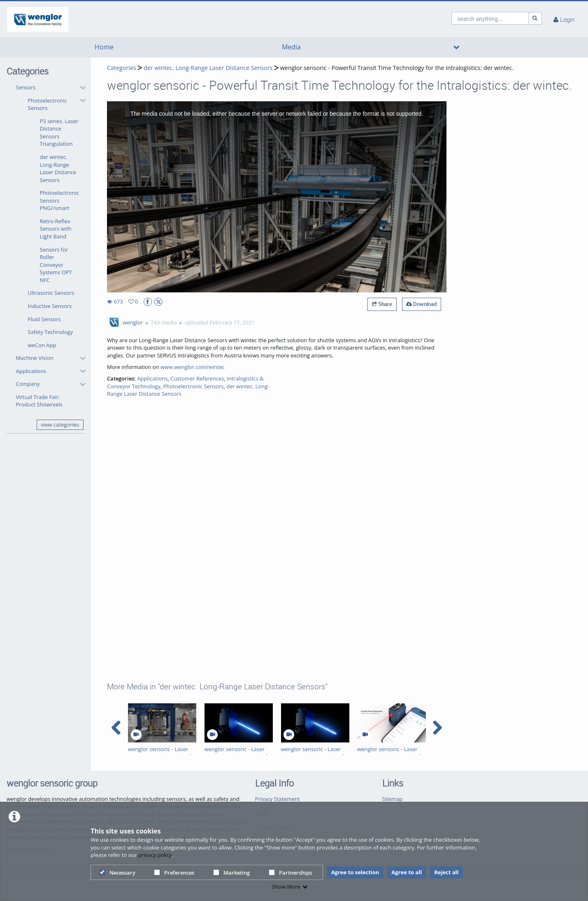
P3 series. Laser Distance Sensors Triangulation (59, 133)
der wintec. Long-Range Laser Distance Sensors (58, 168)
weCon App (42, 345)
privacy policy (155, 855)
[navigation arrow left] (116, 728)
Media (291, 47)
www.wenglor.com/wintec (193, 367)
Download (421, 304)
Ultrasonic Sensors (51, 293)
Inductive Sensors (50, 306)
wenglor (133, 322)
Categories (122, 68)
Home (104, 47)
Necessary (117, 873)
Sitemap (393, 799)
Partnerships (290, 873)
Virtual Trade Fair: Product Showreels (40, 401)
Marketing (231, 873)
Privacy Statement (278, 799)
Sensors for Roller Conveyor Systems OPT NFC (56, 265)
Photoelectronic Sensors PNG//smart (59, 200)
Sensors (26, 87)
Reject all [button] (446, 872)
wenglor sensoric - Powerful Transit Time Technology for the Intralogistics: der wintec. (397, 68)
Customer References (197, 378)
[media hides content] (457, 47)
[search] (490, 18)
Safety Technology (51, 332)
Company (28, 384)
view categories (60, 425)
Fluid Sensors (45, 319)
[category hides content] (80, 88)
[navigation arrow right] (437, 728)
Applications (31, 371)
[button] (49, 216)
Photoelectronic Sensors (48, 104)
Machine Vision (35, 358)
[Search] (535, 18)
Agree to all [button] (407, 872)
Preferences (174, 873)
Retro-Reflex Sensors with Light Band (56, 229)
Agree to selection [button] (355, 872)
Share (382, 304)
